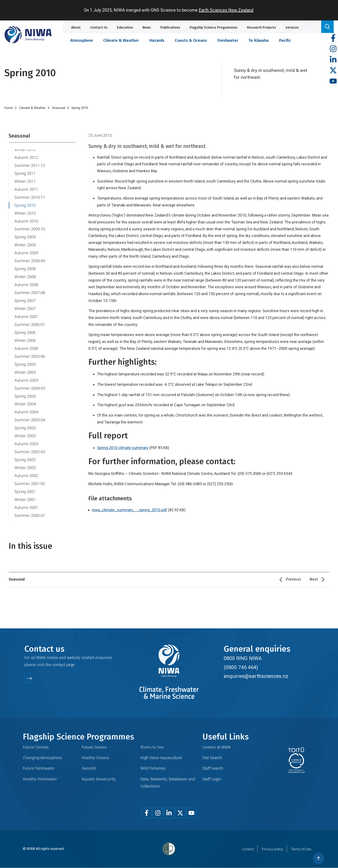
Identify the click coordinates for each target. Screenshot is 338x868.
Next (314, 579)
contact (59, 665)
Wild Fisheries (153, 768)
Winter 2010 (25, 213)
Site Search (212, 758)
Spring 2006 (25, 333)
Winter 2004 (25, 404)
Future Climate (36, 747)
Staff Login (212, 779)
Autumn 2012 (26, 158)
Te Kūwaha (259, 40)
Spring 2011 (25, 174)
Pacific (285, 40)
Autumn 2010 (26, 221)
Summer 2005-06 (30, 356)
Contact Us (99, 27)
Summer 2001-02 (30, 484)
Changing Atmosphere (42, 758)
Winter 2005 (25, 372)
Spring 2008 (25, 269)
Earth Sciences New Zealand (226, 10)
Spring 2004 (25, 396)
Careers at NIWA (217, 747)
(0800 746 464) (241, 667)
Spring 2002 (25, 460)
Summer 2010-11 (30, 197)
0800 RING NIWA (243, 658)
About (76, 27)
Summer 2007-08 (30, 293)
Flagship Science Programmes (214, 27)
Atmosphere (82, 40)
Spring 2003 (25, 428)
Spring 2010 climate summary (123, 448)
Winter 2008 (25, 277)
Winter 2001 (25, 500)
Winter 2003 (25, 436)
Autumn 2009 (26, 253)
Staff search (213, 768)
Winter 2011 (25, 181)
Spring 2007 (25, 301)
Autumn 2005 (26, 380)
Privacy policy (272, 849)
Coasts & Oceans (191, 40)
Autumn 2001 (26, 508)
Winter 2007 (25, 309)
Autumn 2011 (26, 189)
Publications (170, 27)
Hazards (157, 40)
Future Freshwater (39, 768)
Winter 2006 (25, 341)
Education (125, 27)
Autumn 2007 (26, 317)
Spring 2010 (25, 205)
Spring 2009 (25, 237)
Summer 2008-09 (30, 261)
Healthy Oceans (95, 758)
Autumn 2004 (26, 412)
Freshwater (228, 40)
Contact (248, 849)
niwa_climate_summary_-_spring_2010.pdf (129, 510)
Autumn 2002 (26, 476)
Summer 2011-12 (30, 166)
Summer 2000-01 (30, 516)
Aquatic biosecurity (99, 779)
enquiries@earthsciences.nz (256, 676)
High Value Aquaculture (161, 758)
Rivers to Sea (152, 747)
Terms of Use (301, 849)
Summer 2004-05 (30, 388)
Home (9, 108)
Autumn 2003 (26, 444)
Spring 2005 (25, 364)
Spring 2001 (25, 492)
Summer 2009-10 (30, 229)
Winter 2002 (25, 468)
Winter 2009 (25, 245)
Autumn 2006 (26, 349)
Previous (293, 579)
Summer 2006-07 (30, 325)
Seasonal (59, 108)
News (147, 27)
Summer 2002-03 (30, 452)
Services (292, 27)
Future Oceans (94, 747)
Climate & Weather (121, 40)
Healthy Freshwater (40, 779)
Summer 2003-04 (30, 420)
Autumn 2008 (26, 285)
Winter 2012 (25, 150)
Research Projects (261, 27)
